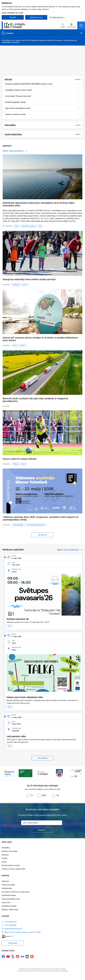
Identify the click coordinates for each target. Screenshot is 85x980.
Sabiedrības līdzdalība (28, 226)
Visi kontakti (13, 943)
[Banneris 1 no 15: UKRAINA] (9, 773)
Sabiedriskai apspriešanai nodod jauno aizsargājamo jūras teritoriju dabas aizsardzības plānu (39, 204)
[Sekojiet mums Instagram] (18, 957)
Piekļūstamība (7, 888)
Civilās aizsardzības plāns (11, 899)
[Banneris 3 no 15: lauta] (42, 773)
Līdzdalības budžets (9, 906)
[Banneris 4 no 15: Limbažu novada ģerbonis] (60, 773)
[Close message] (81, 33)
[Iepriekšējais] (4, 773)
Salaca (15, 345)
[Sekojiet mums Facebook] (3, 957)
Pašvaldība (6, 848)
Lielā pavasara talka (16, 736)
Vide (40, 226)
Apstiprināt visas (36, 17)
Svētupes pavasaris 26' (18, 619)
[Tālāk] (81, 773)
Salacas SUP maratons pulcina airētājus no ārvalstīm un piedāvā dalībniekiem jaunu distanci (40, 339)
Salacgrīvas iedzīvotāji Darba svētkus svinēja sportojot (29, 279)
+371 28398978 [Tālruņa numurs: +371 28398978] (10, 925)
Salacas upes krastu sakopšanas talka (25, 697)
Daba (17, 226)
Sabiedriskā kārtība (9, 895)
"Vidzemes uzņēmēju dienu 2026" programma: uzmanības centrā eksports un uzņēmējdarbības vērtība (41, 518)
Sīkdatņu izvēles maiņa (10, 909)
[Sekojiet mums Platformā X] (13, 957)
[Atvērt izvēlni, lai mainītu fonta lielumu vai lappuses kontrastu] (71, 26)
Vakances (5, 855)
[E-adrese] (6, 936)
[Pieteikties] (42, 830)
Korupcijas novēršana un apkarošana (16, 892)
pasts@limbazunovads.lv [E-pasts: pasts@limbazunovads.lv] (13, 929)
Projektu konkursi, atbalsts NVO (14, 869)
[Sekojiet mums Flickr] (22, 956)
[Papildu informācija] (12, 936)
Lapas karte (6, 902)
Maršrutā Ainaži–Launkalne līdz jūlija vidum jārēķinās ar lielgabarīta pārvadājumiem (35, 400)
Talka (10, 707)
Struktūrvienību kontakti (11, 865)
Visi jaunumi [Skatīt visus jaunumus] (42, 535)
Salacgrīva (16, 285)
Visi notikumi (43, 758)
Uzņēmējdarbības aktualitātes (36, 525)
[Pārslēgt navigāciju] (81, 25)
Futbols (15, 464)
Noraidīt (13, 17)
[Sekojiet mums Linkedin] (27, 957)
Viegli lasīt (5, 881)
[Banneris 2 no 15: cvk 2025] (26, 773)
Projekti (4, 858)
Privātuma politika (8, 885)
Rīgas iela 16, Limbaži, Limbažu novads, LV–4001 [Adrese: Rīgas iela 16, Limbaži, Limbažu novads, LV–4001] (23, 932)
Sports (25, 285)
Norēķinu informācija (9, 851)
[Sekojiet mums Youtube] (8, 956)
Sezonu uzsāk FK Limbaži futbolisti (20, 459)
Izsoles (4, 862)
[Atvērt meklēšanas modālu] (63, 26)
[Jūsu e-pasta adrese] (42, 823)
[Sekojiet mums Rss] (32, 957)
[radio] (29, 795)
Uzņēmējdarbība (18, 525)
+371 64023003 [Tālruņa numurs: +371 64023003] (11, 922)
